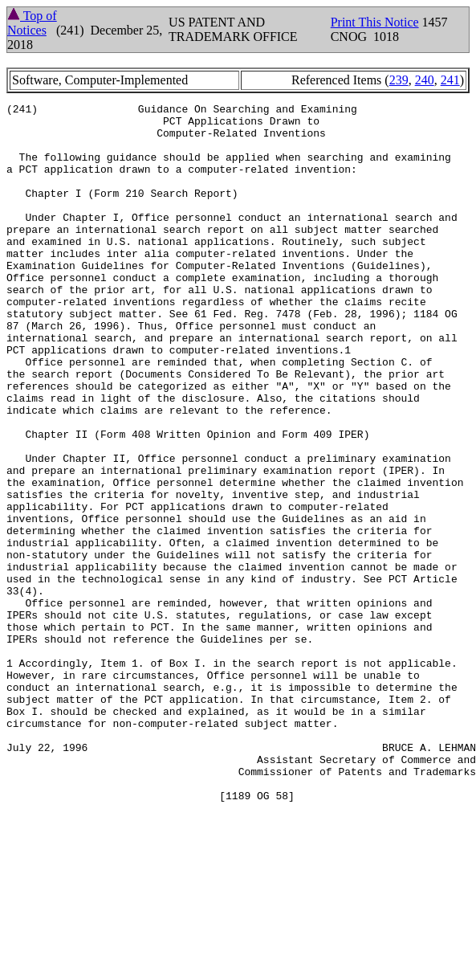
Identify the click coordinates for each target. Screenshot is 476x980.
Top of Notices (32, 23)
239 (399, 80)
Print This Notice (375, 22)
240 (425, 80)
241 (450, 80)
